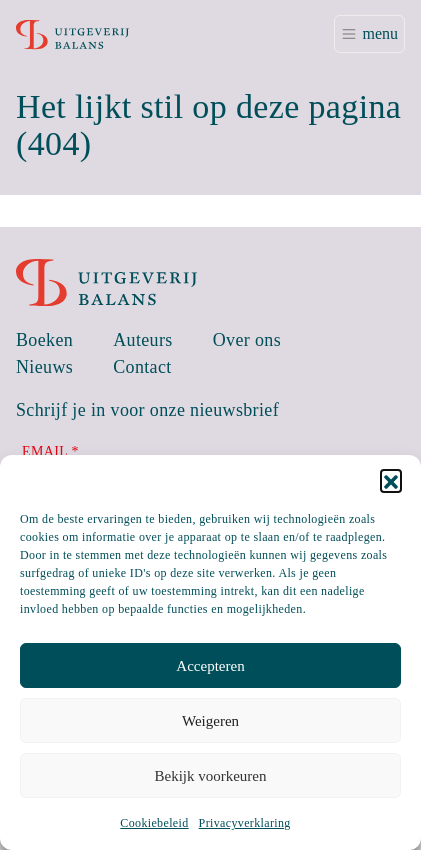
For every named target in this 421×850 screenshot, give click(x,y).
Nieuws (44, 367)
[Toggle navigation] (369, 34)
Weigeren (210, 721)
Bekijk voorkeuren (210, 776)
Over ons (247, 340)
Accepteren (210, 666)
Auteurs (143, 340)
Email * (50, 451)
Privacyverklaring (245, 823)
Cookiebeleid (154, 823)
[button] (391, 480)
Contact (142, 367)
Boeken (44, 340)
